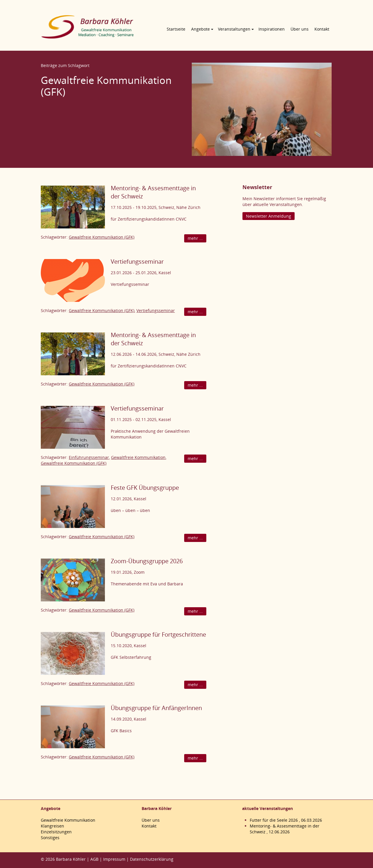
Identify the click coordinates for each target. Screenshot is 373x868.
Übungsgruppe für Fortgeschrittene (158, 634)
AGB (94, 859)
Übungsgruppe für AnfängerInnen (156, 708)
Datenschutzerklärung (152, 859)
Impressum (114, 859)
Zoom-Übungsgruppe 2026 (147, 561)
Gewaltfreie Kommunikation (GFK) (102, 237)
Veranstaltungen (234, 29)
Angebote (200, 29)
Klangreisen (52, 826)
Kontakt (322, 29)
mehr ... (195, 238)
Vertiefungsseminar (137, 262)
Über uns (300, 29)
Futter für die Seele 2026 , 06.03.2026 (286, 820)
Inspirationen (272, 29)
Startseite (176, 29)
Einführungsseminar (89, 457)
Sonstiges (50, 838)
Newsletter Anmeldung (269, 216)
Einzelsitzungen (56, 832)
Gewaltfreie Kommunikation (138, 457)
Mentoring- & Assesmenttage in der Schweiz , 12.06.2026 (285, 829)
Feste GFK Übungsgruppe (145, 488)
